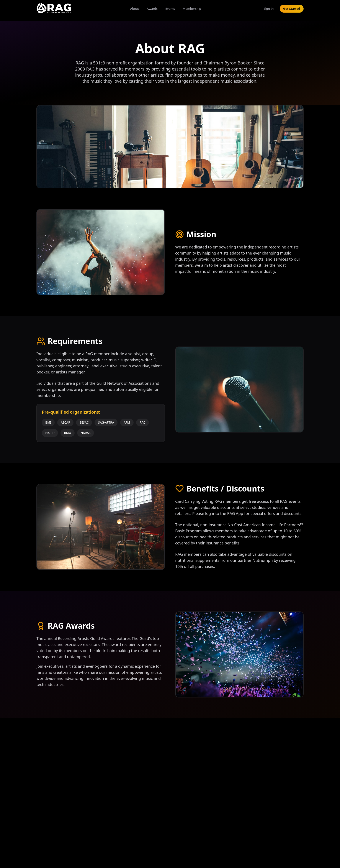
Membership (192, 9)
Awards (152, 9)
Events (170, 9)
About (135, 9)
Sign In (269, 9)
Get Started (292, 9)
